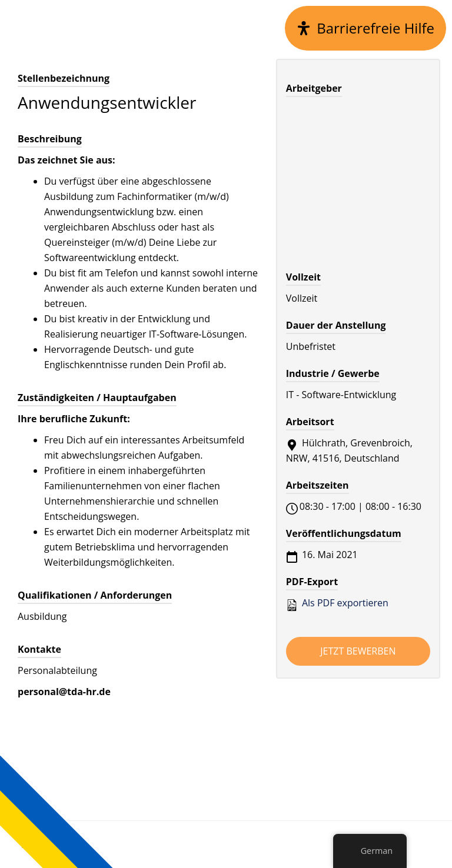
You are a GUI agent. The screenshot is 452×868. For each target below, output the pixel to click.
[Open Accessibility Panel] (365, 28)
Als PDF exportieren (337, 603)
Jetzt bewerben (358, 651)
